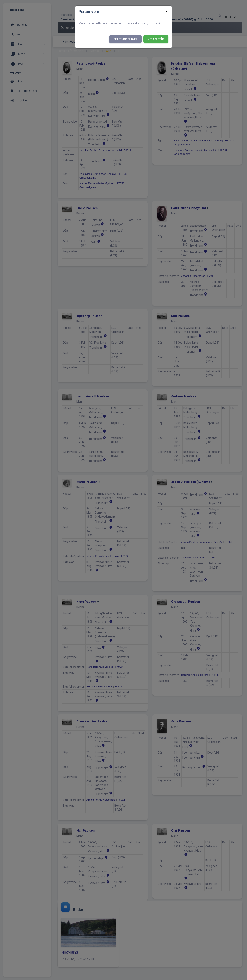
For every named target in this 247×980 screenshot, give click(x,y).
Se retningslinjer (125, 39)
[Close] (166, 12)
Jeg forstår (156, 39)
